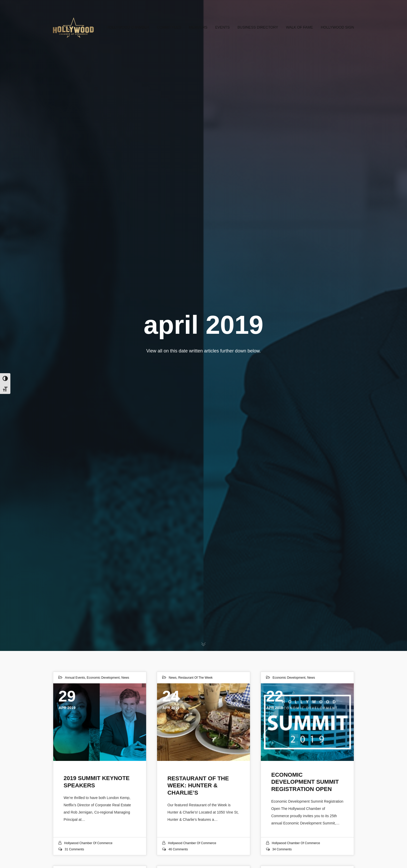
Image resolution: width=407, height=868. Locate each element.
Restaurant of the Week (195, 678)
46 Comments (178, 849)
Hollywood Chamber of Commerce (88, 843)
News (125, 678)
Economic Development (103, 678)
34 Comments (282, 849)
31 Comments (74, 849)
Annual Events (75, 678)
